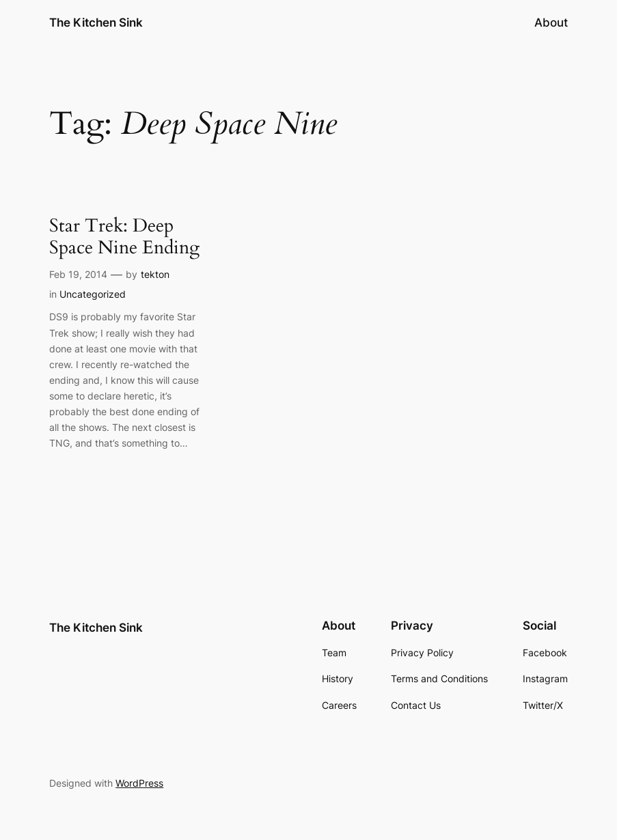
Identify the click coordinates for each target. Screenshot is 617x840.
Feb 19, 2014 (78, 274)
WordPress (139, 783)
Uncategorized (93, 294)
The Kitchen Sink (96, 22)
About (551, 23)
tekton (155, 274)
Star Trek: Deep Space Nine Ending (124, 237)
